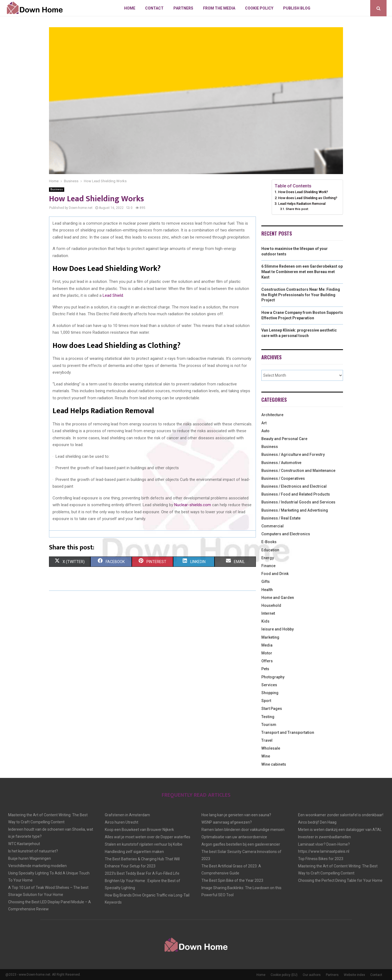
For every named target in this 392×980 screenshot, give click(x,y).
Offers (267, 661)
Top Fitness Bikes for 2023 (321, 859)
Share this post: (297, 209)
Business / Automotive (281, 463)
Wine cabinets (274, 764)
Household (271, 605)
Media (267, 645)
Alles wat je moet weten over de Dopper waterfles (148, 837)
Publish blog (297, 8)
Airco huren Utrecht (122, 822)
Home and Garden (278, 598)
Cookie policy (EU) (284, 975)
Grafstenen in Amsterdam (127, 815)
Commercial (272, 526)
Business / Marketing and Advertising (295, 510)
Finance (268, 566)
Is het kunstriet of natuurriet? (33, 851)
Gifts (266, 582)
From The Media (219, 8)
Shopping (270, 693)
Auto (265, 431)
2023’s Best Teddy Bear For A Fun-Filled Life (142, 873)
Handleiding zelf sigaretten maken (134, 852)
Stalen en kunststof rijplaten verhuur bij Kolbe (144, 844)
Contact (154, 8)
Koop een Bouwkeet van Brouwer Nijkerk (139, 830)
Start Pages (272, 709)
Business (57, 189)
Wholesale (271, 748)
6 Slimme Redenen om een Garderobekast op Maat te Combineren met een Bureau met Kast (302, 272)
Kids (265, 621)
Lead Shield (113, 295)
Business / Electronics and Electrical (294, 486)
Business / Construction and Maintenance (298, 471)
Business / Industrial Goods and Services (298, 502)
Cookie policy (259, 8)
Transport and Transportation (288, 732)
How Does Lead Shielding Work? (303, 192)
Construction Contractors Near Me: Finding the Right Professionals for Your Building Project (301, 295)
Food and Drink (275, 574)
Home (130, 8)
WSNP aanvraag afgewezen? (227, 822)
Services (269, 685)
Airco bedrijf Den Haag (317, 822)
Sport (266, 701)
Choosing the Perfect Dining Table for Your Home (340, 880)
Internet (268, 613)
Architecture (272, 415)
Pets (265, 669)
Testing (268, 717)
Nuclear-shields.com (192, 505)
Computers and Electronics (286, 534)
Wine (266, 756)
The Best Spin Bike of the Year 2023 (232, 880)
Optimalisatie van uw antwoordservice (234, 837)
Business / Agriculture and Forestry (293, 455)
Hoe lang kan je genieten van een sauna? (236, 815)
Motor (267, 653)
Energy (268, 558)
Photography (273, 677)
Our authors (312, 975)
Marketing (270, 637)
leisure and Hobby (278, 629)
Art (264, 423)
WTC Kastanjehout (24, 844)
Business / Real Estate (281, 518)
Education (270, 550)
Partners (183, 8)
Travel (267, 740)
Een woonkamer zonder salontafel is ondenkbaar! (341, 815)
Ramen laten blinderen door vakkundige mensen (243, 830)
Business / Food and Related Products (296, 494)
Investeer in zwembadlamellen (324, 837)
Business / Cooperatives (283, 478)
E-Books (269, 542)
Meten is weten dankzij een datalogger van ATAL (340, 830)
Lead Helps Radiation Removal (302, 204)
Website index (354, 975)
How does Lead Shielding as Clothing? (308, 198)
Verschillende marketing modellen (37, 866)
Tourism (269, 725)
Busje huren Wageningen (30, 858)
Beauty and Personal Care (284, 439)
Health (267, 590)
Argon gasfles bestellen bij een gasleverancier (241, 844)
